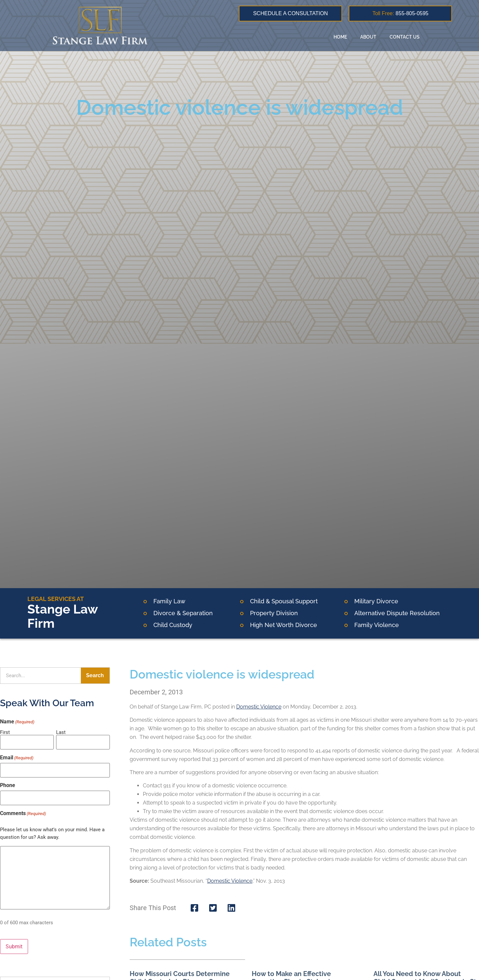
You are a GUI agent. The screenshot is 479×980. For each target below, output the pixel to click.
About (368, 37)
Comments (23, 810)
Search (95, 675)
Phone (8, 783)
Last (61, 732)
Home (340, 37)
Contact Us (405, 37)
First (5, 732)
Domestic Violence (259, 707)
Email (17, 756)
